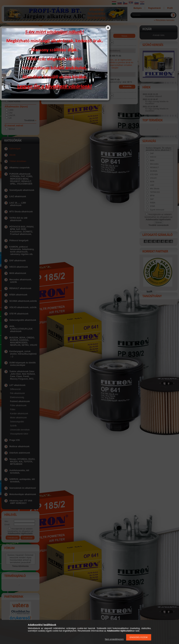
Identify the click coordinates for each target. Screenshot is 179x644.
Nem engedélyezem (114, 639)
